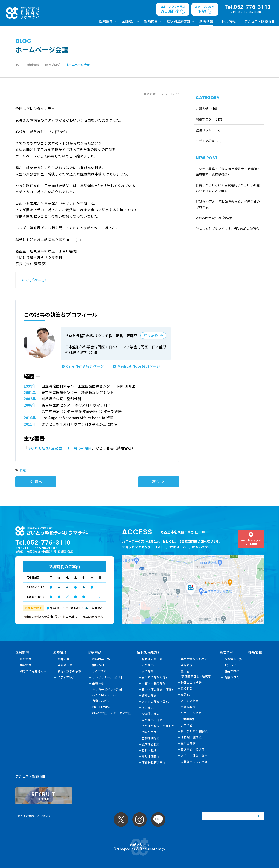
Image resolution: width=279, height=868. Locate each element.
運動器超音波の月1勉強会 (214, 218)
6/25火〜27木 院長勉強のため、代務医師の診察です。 (228, 204)
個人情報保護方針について (34, 816)
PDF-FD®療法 (102, 707)
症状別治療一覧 (152, 659)
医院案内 (106, 21)
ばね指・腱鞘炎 (191, 737)
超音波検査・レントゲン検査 (112, 713)
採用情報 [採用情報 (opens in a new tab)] (229, 21)
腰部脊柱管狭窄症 (154, 762)
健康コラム (204, 130)
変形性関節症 (151, 756)
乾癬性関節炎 (151, 738)
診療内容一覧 (101, 659)
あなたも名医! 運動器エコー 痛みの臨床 (60, 448)
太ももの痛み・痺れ (155, 701)
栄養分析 (98, 683)
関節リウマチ (151, 732)
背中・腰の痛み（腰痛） (158, 689)
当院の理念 (65, 665)
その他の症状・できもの (158, 726)
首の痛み (148, 665)
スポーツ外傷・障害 (194, 756)
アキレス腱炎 (190, 701)
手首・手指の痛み (154, 683)
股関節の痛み (151, 714)
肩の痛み (148, 671)
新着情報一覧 (233, 659)
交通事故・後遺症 (193, 749)
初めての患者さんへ (33, 671)
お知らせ (202, 108)
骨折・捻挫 (149, 750)
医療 (23, 470)
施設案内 (26, 665)
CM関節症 (187, 719)
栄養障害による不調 (194, 762)
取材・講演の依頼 (69, 671)
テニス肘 (187, 725)
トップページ (33, 280)
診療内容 (151, 21)
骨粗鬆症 (187, 665)
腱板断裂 (187, 688)
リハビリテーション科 (107, 677)
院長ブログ (204, 119)
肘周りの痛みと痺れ (155, 677)
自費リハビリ (101, 701)
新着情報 (206, 21)
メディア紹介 (205, 141)
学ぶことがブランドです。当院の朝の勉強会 (228, 229)
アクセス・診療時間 (259, 21)
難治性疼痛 (188, 743)
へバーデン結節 (191, 713)
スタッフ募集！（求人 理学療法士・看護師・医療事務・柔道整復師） (228, 171)
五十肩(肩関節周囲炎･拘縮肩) (196, 674)
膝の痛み (148, 708)
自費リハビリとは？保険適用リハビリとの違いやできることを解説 (228, 188)
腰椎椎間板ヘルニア (194, 659)
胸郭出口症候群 (191, 682)
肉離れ (185, 695)
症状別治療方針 (179, 21)
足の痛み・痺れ (152, 720)
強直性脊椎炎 (151, 744)
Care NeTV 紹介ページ (85, 366)
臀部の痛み (149, 695)
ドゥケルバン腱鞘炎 (194, 731)
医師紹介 (128, 21)
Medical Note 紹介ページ (139, 366)
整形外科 (98, 665)
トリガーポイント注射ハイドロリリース (107, 692)
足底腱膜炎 (188, 707)
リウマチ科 (100, 671)
